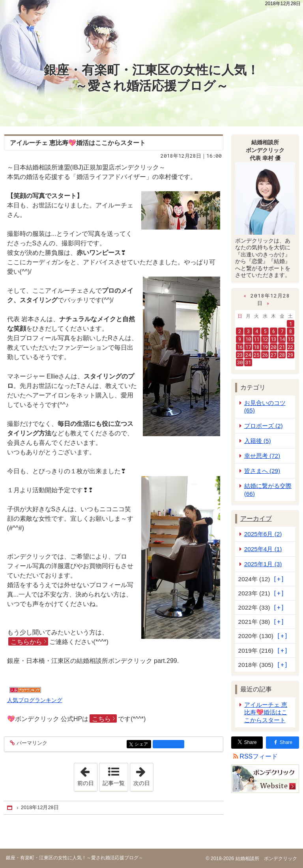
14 (282, 339)
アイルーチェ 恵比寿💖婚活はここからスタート (266, 712)
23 (240, 355)
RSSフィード (259, 756)
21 (282, 347)
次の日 (143, 775)
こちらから (26, 642)
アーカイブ (256, 519)
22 (290, 347)
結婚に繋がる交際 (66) (268, 490)
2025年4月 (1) (263, 549)
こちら (101, 719)
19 (265, 347)
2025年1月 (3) (263, 564)
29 (290, 355)
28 (282, 355)
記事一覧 (114, 783)
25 (256, 355)
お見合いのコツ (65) (265, 407)
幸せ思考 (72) (262, 456)
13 (273, 339)
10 (248, 339)
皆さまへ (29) (262, 471)
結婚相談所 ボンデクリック (265, 859)
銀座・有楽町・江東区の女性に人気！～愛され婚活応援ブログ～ (151, 78)
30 (240, 362)
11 (256, 339)
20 (273, 347)
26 (265, 355)
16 (240, 347)
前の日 (87, 775)
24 (248, 355)
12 (265, 339)
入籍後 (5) (258, 441)
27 (273, 355)
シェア (142, 745)
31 (248, 362)
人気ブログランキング (35, 700)
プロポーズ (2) (264, 426)
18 (256, 347)
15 (290, 339)
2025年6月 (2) (263, 534)
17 (248, 347)
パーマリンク (31, 743)
